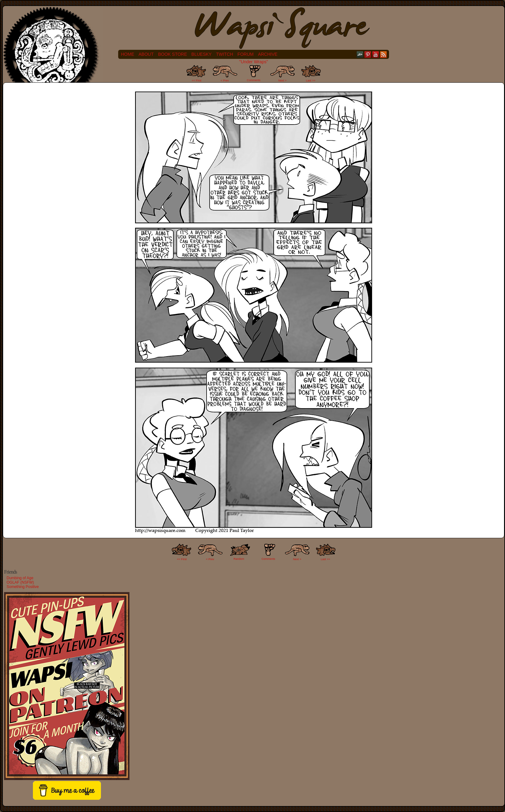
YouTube (376, 54)
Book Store (172, 54)
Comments (254, 73)
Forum (246, 54)
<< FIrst (182, 559)
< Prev (225, 81)
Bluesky (202, 54)
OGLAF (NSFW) (20, 582)
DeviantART (360, 54)
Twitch (224, 54)
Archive (268, 54)
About (146, 54)
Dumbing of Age (20, 578)
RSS (384, 54)
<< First (197, 81)
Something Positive (23, 587)
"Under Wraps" (254, 62)
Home (128, 54)
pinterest (368, 54)
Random (239, 559)
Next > (282, 81)
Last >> (311, 81)
